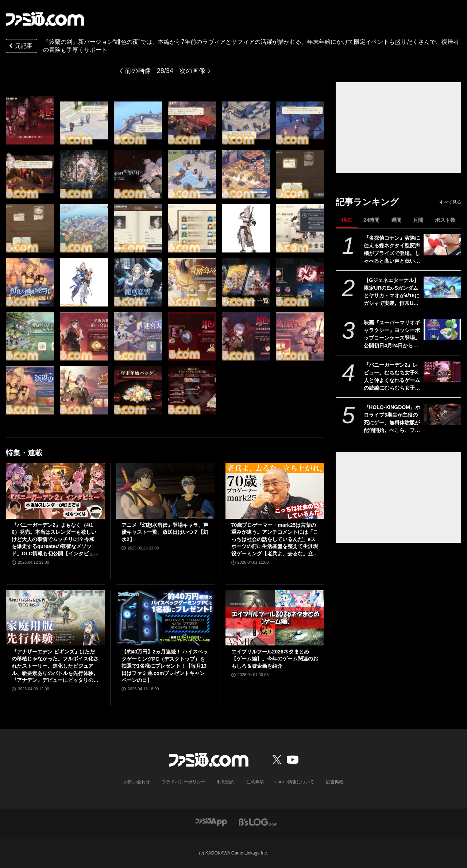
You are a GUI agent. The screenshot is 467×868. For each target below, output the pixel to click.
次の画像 (192, 71)
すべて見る (450, 202)
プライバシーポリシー (184, 782)
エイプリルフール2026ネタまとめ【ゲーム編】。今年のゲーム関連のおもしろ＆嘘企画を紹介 (275, 659)
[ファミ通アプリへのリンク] (211, 821)
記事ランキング (367, 202)
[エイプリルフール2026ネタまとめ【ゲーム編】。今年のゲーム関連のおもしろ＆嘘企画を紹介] (275, 618)
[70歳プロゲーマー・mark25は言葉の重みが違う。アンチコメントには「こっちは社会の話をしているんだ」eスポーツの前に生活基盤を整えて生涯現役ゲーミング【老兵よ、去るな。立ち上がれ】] (275, 491)
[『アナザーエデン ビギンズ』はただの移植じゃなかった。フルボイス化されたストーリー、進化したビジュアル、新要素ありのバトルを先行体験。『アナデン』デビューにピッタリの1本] (55, 618)
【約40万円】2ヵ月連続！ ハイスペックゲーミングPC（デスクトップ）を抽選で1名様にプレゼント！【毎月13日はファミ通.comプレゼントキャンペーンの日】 (165, 666)
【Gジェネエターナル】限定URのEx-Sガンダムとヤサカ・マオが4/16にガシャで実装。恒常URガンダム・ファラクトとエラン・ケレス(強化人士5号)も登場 (392, 292)
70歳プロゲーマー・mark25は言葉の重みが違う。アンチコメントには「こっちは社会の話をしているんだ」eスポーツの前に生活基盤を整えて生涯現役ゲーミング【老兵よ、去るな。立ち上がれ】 (275, 540)
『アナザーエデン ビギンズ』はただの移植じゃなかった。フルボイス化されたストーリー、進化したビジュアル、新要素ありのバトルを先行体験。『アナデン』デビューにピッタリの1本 (55, 666)
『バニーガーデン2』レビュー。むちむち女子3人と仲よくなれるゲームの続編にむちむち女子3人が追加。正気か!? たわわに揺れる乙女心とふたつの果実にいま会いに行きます (392, 377)
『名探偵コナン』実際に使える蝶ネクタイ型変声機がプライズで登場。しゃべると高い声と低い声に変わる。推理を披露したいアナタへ (392, 250)
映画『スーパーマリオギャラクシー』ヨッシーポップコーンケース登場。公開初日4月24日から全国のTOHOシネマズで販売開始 (392, 335)
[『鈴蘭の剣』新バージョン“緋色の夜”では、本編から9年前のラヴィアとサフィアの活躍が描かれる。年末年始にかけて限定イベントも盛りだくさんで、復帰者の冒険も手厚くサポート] (30, 120)
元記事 (20, 47)
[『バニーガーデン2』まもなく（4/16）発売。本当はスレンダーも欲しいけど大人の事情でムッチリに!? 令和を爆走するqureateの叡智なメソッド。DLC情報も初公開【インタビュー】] (55, 491)
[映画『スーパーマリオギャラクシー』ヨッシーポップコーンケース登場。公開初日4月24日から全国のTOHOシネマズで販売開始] (442, 329)
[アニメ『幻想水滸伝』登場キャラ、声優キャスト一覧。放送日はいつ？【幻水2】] (165, 491)
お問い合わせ (137, 782)
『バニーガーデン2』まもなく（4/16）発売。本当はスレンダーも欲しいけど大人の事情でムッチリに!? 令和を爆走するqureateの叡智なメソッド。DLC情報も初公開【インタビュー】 (54, 540)
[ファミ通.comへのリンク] (45, 19)
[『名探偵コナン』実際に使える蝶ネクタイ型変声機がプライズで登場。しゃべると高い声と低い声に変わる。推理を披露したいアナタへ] (442, 245)
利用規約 (226, 782)
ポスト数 (445, 220)
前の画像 (138, 71)
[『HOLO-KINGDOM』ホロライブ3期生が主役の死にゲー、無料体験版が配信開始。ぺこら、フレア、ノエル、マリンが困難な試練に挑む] (442, 414)
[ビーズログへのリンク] (258, 821)
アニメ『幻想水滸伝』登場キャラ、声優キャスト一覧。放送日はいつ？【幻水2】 (165, 532)
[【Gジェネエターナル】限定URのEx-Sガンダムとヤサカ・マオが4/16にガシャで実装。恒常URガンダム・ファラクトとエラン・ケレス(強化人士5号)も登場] (442, 287)
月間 (418, 220)
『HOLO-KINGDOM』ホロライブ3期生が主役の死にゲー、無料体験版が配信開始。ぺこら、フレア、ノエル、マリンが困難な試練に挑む (392, 419)
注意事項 (255, 782)
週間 (396, 220)
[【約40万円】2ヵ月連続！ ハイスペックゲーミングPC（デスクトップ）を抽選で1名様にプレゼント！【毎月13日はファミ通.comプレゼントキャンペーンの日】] (165, 618)
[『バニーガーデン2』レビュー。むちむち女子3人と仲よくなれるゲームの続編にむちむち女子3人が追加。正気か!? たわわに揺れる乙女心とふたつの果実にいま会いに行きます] (442, 372)
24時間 (371, 220)
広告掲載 (335, 782)
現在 (347, 220)
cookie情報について (295, 782)
